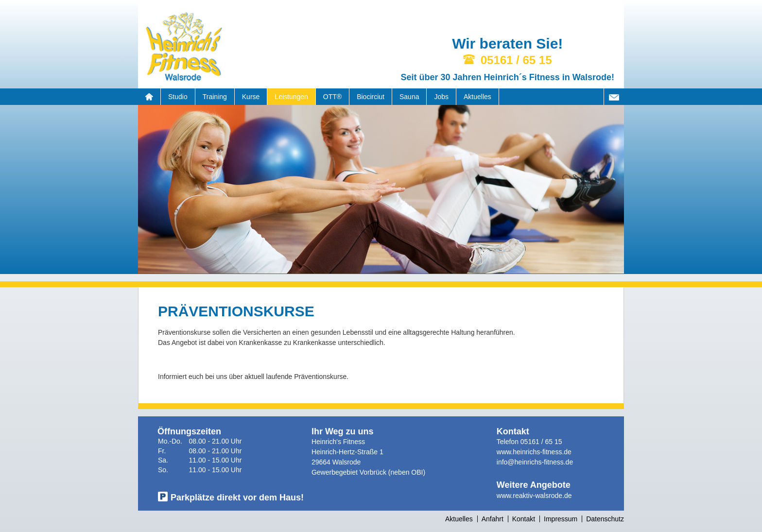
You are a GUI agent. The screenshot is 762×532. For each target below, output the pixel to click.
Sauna (409, 97)
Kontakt (524, 519)
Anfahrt (493, 519)
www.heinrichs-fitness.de (534, 452)
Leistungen (291, 97)
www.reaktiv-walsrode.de (534, 496)
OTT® (332, 97)
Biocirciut (371, 97)
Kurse (251, 97)
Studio (178, 97)
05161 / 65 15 (541, 442)
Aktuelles (477, 97)
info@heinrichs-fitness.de (535, 462)
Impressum (561, 519)
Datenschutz (605, 519)
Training (215, 97)
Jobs (441, 97)
